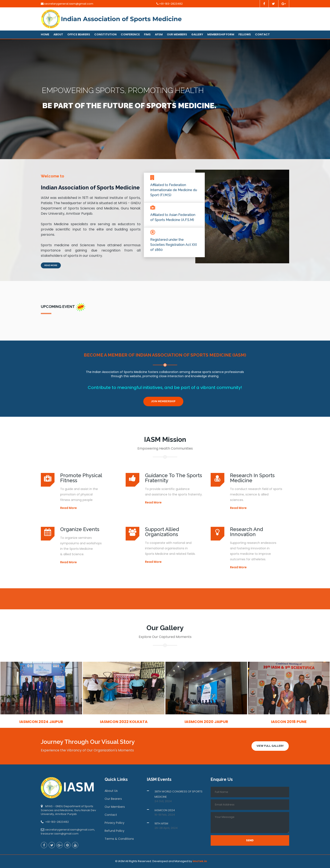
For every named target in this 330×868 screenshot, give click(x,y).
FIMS (147, 34)
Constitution (105, 34)
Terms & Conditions (119, 839)
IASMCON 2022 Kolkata (124, 722)
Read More (51, 265)
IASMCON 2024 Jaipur (41, 722)
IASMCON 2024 (165, 810)
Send (250, 840)
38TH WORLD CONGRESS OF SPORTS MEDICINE (178, 794)
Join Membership (163, 401)
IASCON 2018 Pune (289, 722)
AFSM (159, 34)
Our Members (177, 34)
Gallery (197, 34)
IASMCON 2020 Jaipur (206, 722)
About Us (111, 791)
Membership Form (221, 34)
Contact (262, 34)
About (58, 34)
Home (45, 34)
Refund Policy (114, 831)
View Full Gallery (270, 746)
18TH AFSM (161, 823)
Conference (130, 34)
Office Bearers (79, 34)
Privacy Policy (114, 823)
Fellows (245, 34)
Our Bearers (113, 799)
